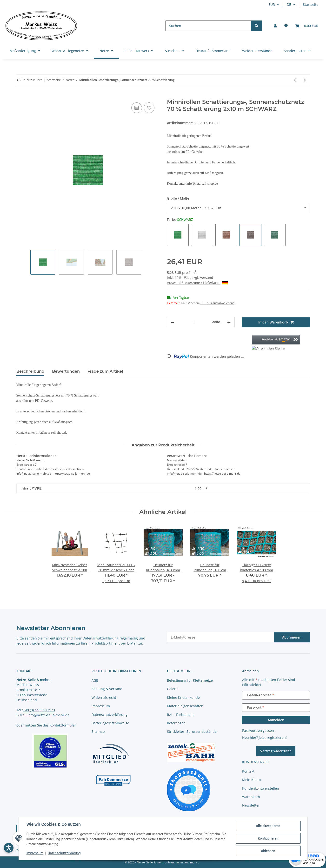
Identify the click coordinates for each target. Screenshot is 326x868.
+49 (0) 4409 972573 (39, 710)
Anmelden (276, 720)
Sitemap (98, 731)
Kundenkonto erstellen (261, 788)
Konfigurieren (268, 838)
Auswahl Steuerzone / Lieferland (197, 283)
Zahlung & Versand (107, 689)
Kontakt (248, 771)
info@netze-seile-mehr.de (48, 715)
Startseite (311, 4)
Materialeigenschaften (185, 706)
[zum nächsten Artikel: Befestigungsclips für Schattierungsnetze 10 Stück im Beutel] (305, 80)
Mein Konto (251, 780)
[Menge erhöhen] (229, 322)
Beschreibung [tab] (30, 371)
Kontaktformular (63, 725)
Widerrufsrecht (104, 697)
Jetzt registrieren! (273, 737)
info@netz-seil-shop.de (202, 184)
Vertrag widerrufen (276, 751)
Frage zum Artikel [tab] (105, 371)
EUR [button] (272, 4)
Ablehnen (268, 851)
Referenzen (176, 723)
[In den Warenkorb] (20, 96)
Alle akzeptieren (268, 826)
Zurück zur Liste (31, 80)
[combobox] (238, 208)
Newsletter (251, 805)
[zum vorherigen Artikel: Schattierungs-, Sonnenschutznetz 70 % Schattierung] (295, 80)
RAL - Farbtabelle (181, 715)
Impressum (35, 853)
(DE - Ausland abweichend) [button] (217, 303)
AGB (95, 680)
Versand (207, 278)
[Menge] (193, 322)
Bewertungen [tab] (66, 371)
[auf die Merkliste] (149, 108)
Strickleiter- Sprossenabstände (192, 731)
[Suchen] (208, 26)
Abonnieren (292, 637)
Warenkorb (251, 797)
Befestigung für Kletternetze (190, 680)
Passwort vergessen (258, 730)
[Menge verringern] (173, 322)
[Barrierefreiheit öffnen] (9, 848)
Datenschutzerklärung (64, 853)
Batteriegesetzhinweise (110, 723)
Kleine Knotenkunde (183, 697)
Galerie (173, 689)
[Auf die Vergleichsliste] (137, 108)
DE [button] (289, 4)
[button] (275, 26)
